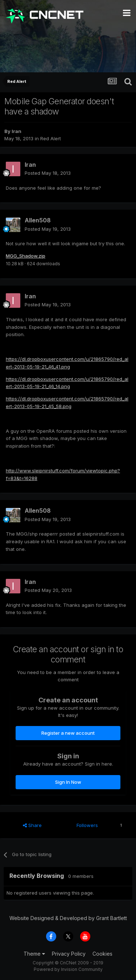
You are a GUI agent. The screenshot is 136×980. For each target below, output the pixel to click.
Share (32, 825)
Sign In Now (68, 782)
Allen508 (38, 220)
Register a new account (68, 733)
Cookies (102, 954)
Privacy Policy (69, 954)
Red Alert (51, 138)
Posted (48, 173)
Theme (34, 954)
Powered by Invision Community (68, 969)
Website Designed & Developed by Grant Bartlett (68, 918)
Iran (17, 131)
